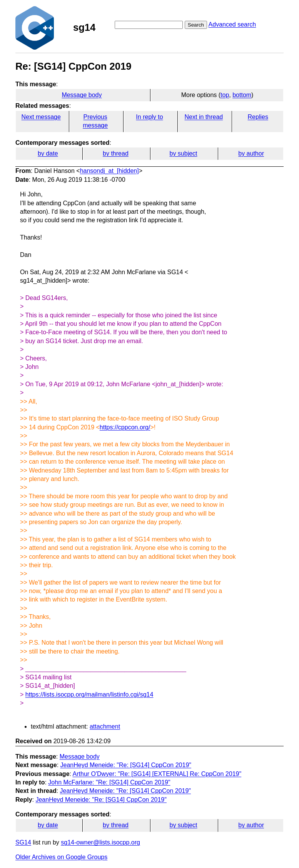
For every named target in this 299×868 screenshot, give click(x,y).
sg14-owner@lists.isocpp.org (100, 842)
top (225, 95)
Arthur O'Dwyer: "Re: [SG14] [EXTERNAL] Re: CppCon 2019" (157, 774)
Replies (258, 117)
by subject (184, 153)
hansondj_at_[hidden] (109, 171)
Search (196, 25)
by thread (116, 153)
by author (251, 153)
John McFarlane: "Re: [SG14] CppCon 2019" (109, 782)
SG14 (23, 842)
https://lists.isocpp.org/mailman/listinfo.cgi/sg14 (89, 695)
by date (48, 153)
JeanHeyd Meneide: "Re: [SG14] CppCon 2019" (126, 765)
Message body (82, 95)
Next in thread (204, 117)
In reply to (149, 117)
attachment (105, 726)
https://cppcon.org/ (125, 427)
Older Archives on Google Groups (61, 857)
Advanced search (232, 24)
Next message (41, 117)
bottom (242, 95)
